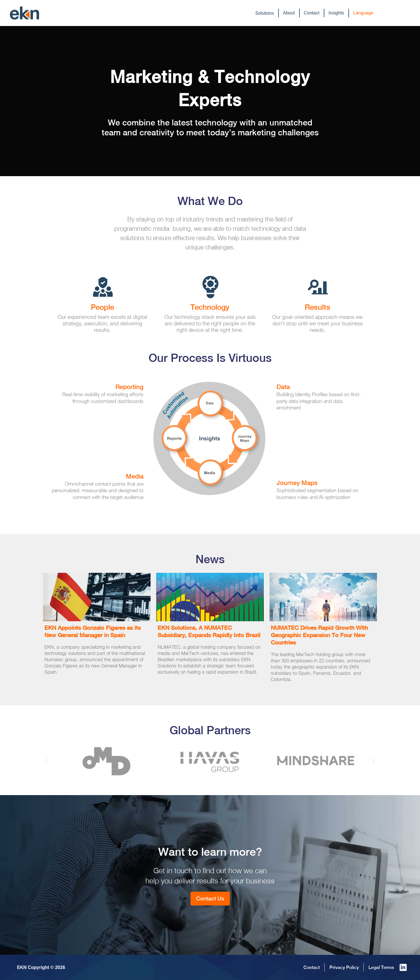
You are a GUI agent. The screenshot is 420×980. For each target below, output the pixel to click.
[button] (47, 761)
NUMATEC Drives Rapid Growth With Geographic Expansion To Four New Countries (319, 635)
